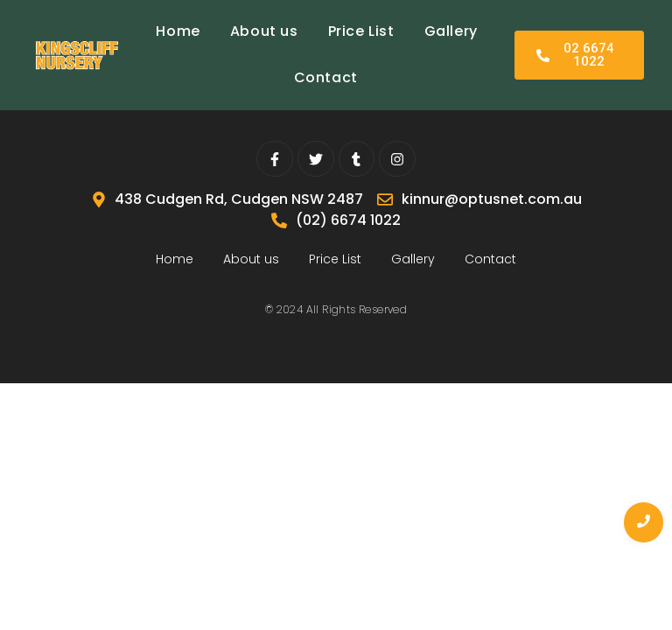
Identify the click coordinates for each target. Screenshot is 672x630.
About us (264, 31)
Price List (361, 31)
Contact (326, 77)
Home (178, 31)
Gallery (451, 31)
